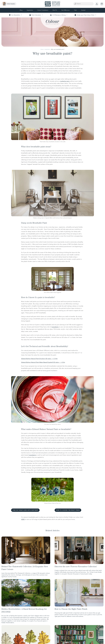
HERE (23, 520)
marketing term (65, 81)
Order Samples (8, 4)
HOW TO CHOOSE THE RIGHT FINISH (68, 510)
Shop (21, 10)
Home (42, 49)
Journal (83, 10)
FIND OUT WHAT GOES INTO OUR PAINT (25, 510)
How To (55, 10)
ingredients (55, 327)
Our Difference (66, 10)
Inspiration (30, 10)
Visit (75, 10)
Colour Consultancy (43, 10)
